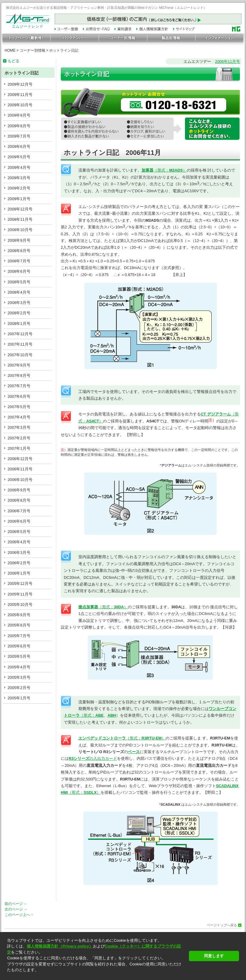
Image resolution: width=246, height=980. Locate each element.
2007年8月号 (19, 376)
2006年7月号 (19, 511)
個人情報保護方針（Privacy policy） (60, 946)
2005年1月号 (19, 698)
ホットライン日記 (64, 50)
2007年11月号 (20, 344)
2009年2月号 (19, 188)
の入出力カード (93, 758)
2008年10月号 (20, 230)
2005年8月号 (19, 625)
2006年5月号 (19, 532)
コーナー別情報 (32, 50)
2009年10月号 (20, 105)
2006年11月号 (20, 469)
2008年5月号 (19, 282)
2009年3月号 (19, 178)
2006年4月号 (19, 542)
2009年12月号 (20, 84)
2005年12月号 (20, 584)
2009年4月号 (19, 167)
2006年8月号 (19, 500)
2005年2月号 (19, 688)
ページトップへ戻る (222, 925)
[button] (96, 975)
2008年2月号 (19, 313)
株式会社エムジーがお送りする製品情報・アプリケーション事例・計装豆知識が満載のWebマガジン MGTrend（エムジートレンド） (107, 8)
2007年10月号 (20, 355)
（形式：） (164, 170)
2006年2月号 (19, 563)
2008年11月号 (20, 219)
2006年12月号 (20, 459)
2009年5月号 (19, 157)
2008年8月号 (19, 251)
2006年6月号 (19, 521)
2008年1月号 (19, 324)
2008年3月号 (19, 303)
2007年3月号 (19, 427)
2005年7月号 (19, 636)
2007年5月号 (19, 407)
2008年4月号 (19, 292)
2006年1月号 (19, 573)
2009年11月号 (20, 95)
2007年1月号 (19, 448)
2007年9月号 (19, 365)
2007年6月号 (19, 396)
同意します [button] (214, 956)
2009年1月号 (19, 199)
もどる (14, 61)
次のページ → (16, 909)
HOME (10, 50)
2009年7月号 (19, 136)
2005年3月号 (19, 677)
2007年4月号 (19, 417)
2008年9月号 (19, 240)
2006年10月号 (20, 480)
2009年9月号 (19, 115)
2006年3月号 (19, 553)
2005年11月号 (20, 594)
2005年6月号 (19, 646)
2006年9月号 (19, 490)
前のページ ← (16, 904)
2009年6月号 (19, 147)
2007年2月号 (19, 438)
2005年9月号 (19, 615)
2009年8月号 (19, 126)
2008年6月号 (19, 271)
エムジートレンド (28, 25)
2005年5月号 (19, 656)
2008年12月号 (20, 209)
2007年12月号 (20, 334)
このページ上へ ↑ (19, 915)
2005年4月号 (19, 667)
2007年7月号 (19, 386)
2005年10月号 (20, 604)
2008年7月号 (19, 261)
